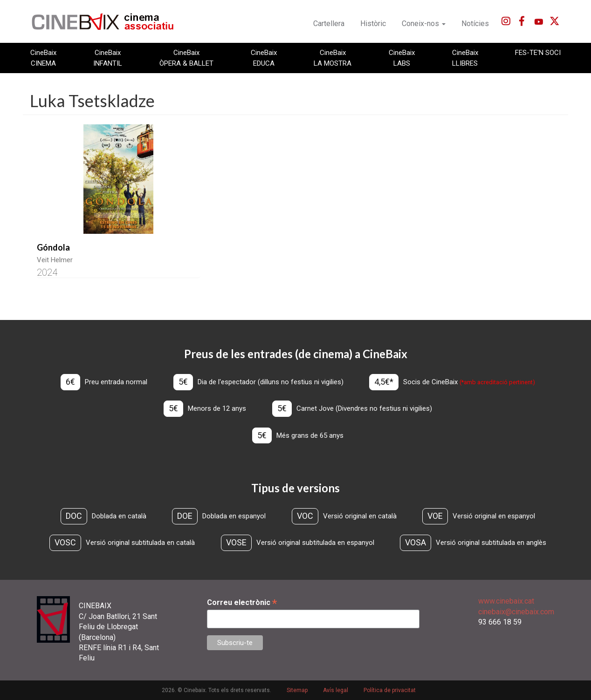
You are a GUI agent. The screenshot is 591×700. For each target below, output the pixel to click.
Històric (373, 24)
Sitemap (297, 690)
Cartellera (329, 24)
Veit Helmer (55, 260)
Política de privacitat (390, 690)
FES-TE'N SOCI (538, 53)
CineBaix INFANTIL (108, 58)
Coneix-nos (424, 24)
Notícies (475, 24)
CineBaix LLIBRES (465, 58)
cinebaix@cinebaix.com (516, 612)
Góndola (53, 247)
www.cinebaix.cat (506, 601)
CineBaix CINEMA (43, 58)
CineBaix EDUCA (264, 58)
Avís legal (336, 690)
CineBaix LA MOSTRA (333, 58)
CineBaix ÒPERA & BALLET (186, 58)
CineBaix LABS (402, 58)
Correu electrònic (242, 602)
